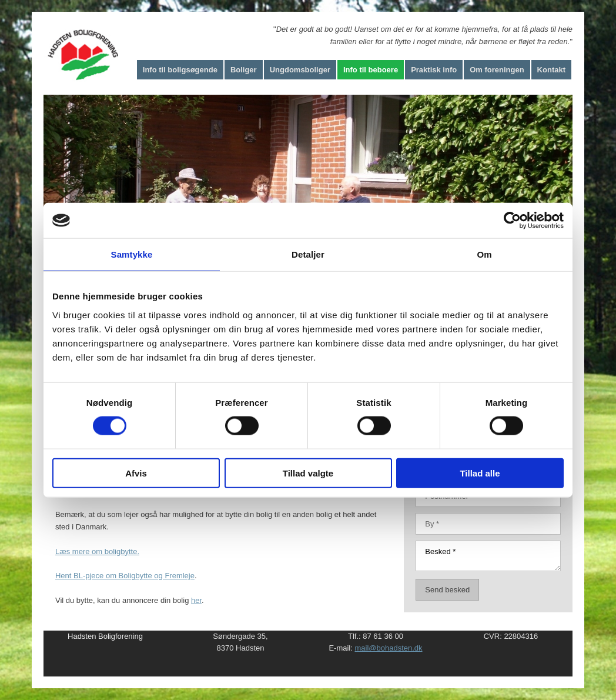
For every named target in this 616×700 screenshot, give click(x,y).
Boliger (244, 70)
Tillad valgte (308, 473)
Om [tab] (484, 254)
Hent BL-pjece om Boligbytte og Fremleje (125, 576)
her (196, 600)
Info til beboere (371, 70)
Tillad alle (480, 473)
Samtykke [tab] (132, 254)
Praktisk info (434, 70)
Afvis (136, 473)
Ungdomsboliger (300, 70)
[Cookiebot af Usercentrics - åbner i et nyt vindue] (512, 221)
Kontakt (551, 70)
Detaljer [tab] (308, 254)
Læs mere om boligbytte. (97, 551)
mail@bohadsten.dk (388, 648)
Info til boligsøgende (180, 70)
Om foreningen (497, 70)
